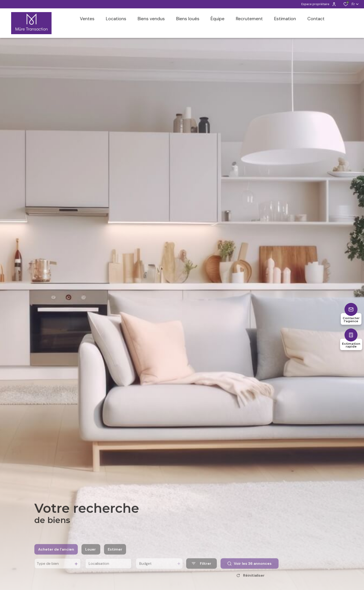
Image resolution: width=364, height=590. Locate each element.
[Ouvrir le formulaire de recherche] (201, 571)
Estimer (115, 556)
